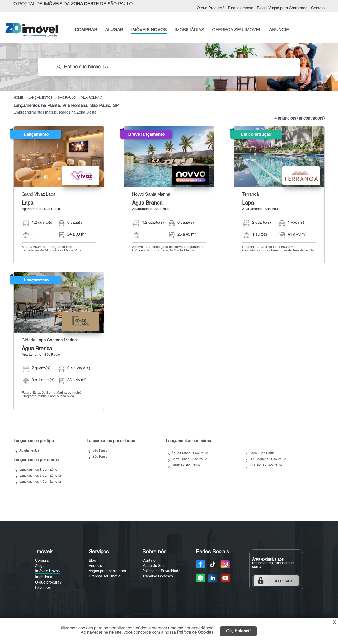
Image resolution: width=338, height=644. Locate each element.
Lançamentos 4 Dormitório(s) (40, 482)
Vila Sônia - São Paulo (266, 466)
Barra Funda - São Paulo (189, 459)
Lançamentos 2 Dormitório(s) (40, 476)
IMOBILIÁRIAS (189, 30)
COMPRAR (86, 30)
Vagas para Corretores (288, 8)
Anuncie (95, 566)
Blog (261, 8)
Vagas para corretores (107, 571)
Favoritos (43, 588)
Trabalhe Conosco (158, 576)
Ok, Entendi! (238, 631)
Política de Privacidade (161, 571)
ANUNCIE (279, 30)
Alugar (41, 566)
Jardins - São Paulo (186, 466)
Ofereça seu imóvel (105, 576)
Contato (318, 8)
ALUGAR (114, 30)
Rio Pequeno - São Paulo (268, 459)
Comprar (43, 561)
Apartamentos (29, 451)
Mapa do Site (153, 566)
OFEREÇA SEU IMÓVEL (237, 30)
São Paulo (100, 451)
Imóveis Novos (47, 571)
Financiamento (241, 8)
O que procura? (48, 582)
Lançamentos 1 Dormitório (38, 470)
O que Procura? (210, 8)
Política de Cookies (195, 633)
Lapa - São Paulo (262, 453)
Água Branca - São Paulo (190, 453)
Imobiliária (44, 577)
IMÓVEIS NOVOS (149, 30)
